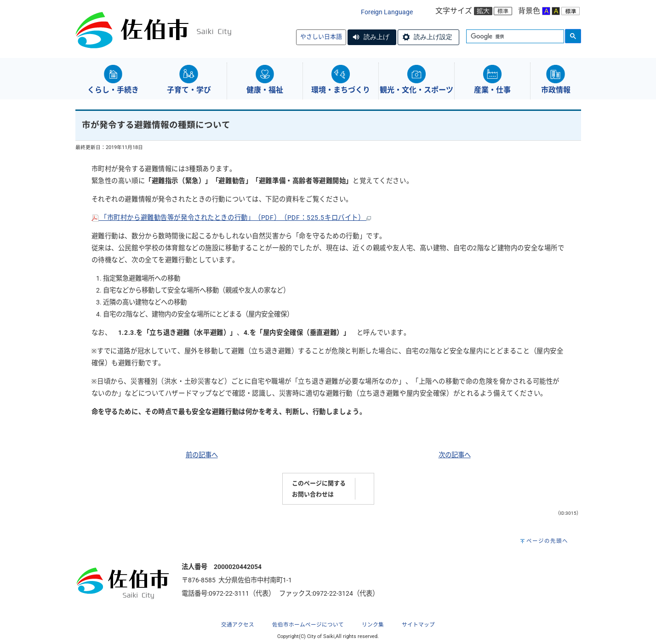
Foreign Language (387, 12)
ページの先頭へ (547, 541)
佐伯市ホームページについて (308, 625)
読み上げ (376, 37)
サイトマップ (418, 625)
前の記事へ (202, 455)
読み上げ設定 (433, 37)
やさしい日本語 (321, 37)
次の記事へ (455, 455)
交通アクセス (238, 625)
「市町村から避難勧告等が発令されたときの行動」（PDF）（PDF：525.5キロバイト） (231, 218)
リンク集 (373, 625)
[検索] (514, 37)
